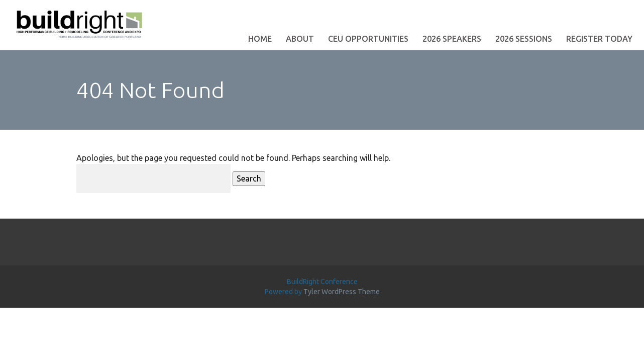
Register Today (599, 39)
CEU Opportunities (368, 39)
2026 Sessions (524, 39)
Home (260, 39)
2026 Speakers (452, 39)
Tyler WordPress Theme (342, 292)
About (300, 39)
